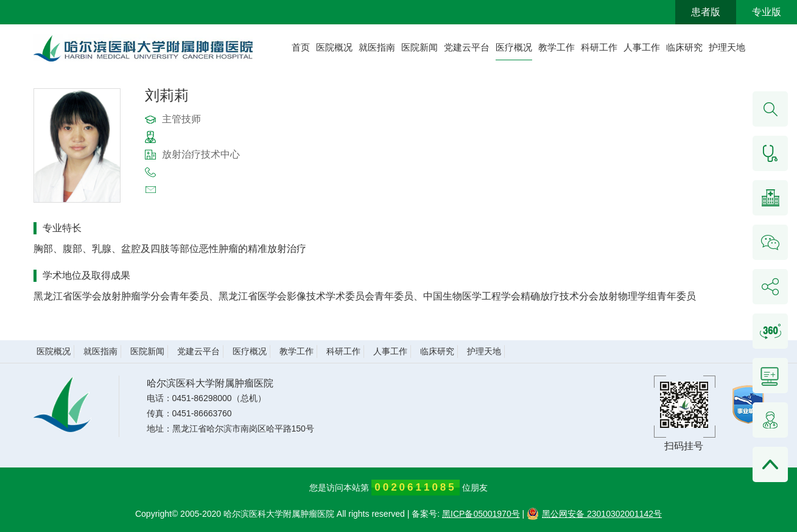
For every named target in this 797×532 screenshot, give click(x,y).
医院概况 (334, 47)
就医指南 (377, 47)
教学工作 (556, 47)
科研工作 (599, 47)
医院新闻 (420, 47)
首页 (301, 47)
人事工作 (642, 47)
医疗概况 (514, 47)
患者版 (706, 12)
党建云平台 (467, 47)
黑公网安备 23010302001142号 (594, 514)
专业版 (767, 12)
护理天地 (727, 47)
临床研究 (684, 47)
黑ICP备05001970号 (481, 514)
